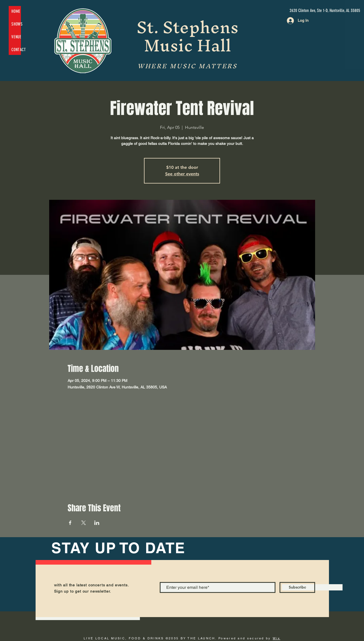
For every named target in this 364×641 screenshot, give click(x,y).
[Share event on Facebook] (70, 523)
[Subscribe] (297, 587)
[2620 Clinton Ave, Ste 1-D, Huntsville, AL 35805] (325, 11)
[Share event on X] (84, 523)
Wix (277, 638)
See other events (182, 174)
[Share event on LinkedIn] (97, 523)
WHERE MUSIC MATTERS (187, 66)
